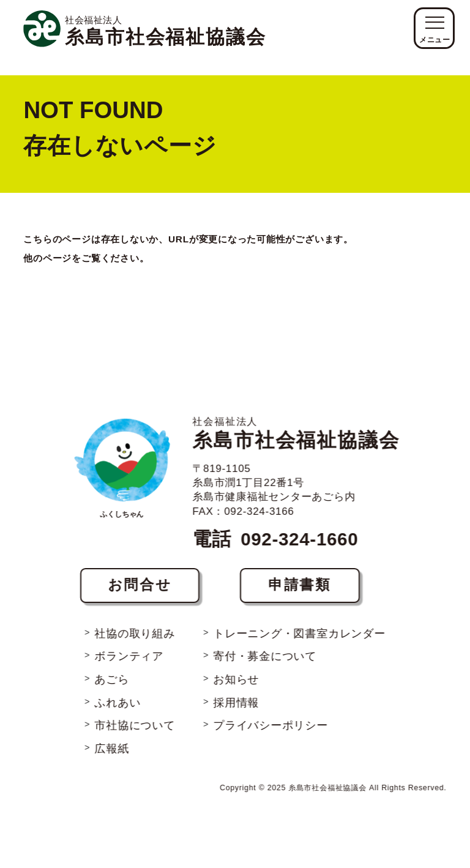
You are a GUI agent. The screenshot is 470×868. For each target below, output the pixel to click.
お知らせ (237, 672)
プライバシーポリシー (271, 720)
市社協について (134, 720)
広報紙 (111, 743)
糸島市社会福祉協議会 (296, 424)
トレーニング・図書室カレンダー (300, 625)
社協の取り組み (134, 625)
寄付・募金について (265, 649)
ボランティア (129, 649)
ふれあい (117, 696)
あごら (111, 672)
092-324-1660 (298, 530)
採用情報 (237, 696)
